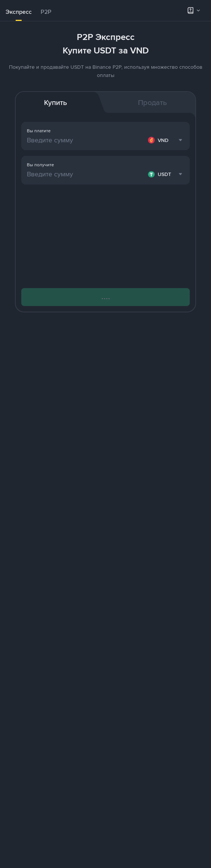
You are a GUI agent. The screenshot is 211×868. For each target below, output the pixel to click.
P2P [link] (46, 12)
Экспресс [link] (19, 12)
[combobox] (166, 140)
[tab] (19, 12)
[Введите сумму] (86, 140)
